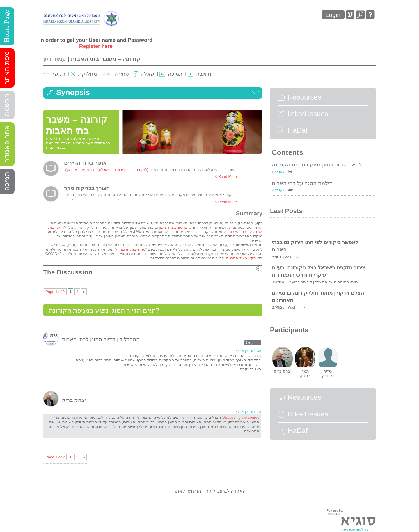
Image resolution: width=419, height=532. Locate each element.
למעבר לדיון (137, 170)
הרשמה (7, 105)
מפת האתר (7, 68)
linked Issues (303, 114)
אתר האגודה (7, 144)
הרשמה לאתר (187, 491)
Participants (289, 330)
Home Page (6, 26)
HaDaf (293, 130)
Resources (299, 97)
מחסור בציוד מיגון (173, 227)
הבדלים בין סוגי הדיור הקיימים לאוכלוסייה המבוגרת (180, 417)
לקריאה (278, 171)
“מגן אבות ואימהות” (131, 249)
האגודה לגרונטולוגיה (226, 491)
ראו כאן (73, 170)
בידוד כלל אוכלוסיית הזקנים (103, 170)
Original (253, 343)
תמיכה (7, 181)
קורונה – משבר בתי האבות (106, 59)
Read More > (226, 177)
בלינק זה (247, 369)
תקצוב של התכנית (241, 258)
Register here (96, 46)
